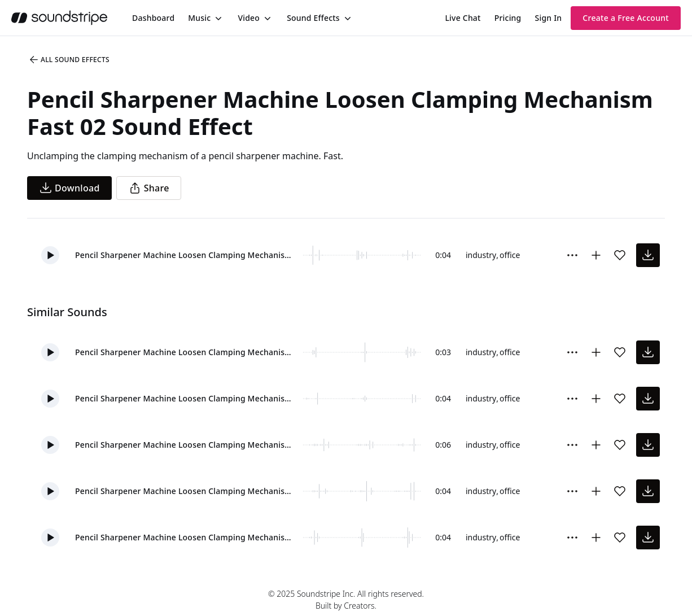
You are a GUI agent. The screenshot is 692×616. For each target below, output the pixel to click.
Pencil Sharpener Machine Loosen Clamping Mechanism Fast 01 (187, 352)
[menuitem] (153, 18)
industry (481, 255)
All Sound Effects (69, 60)
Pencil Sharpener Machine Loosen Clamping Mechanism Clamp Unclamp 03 (187, 491)
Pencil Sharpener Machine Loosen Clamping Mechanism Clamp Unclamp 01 (187, 445)
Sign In (549, 18)
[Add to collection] (596, 255)
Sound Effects (313, 18)
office (510, 255)
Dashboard (153, 18)
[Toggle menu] (217, 18)
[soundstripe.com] (59, 18)
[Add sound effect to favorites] (620, 255)
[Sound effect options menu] (572, 255)
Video (249, 18)
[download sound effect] (648, 255)
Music (199, 18)
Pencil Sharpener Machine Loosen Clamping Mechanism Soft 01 (187, 537)
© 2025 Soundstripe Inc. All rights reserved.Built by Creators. (346, 600)
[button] (50, 255)
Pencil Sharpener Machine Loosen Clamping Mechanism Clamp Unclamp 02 (187, 398)
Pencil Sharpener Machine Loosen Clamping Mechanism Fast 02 (187, 255)
